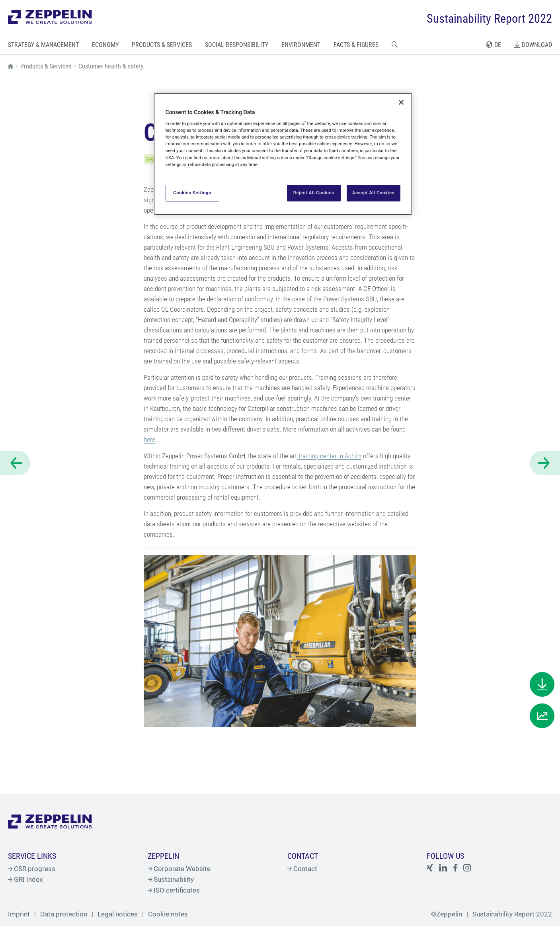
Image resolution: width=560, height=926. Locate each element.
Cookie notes (168, 914)
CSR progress (32, 869)
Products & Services (46, 66)
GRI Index (25, 879)
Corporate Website (179, 869)
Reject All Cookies (314, 193)
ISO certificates (174, 890)
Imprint (19, 914)
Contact (302, 869)
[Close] (401, 102)
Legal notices (118, 914)
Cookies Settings (192, 193)
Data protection (64, 914)
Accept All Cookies (373, 193)
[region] (283, 154)
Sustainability (171, 879)
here (149, 440)
